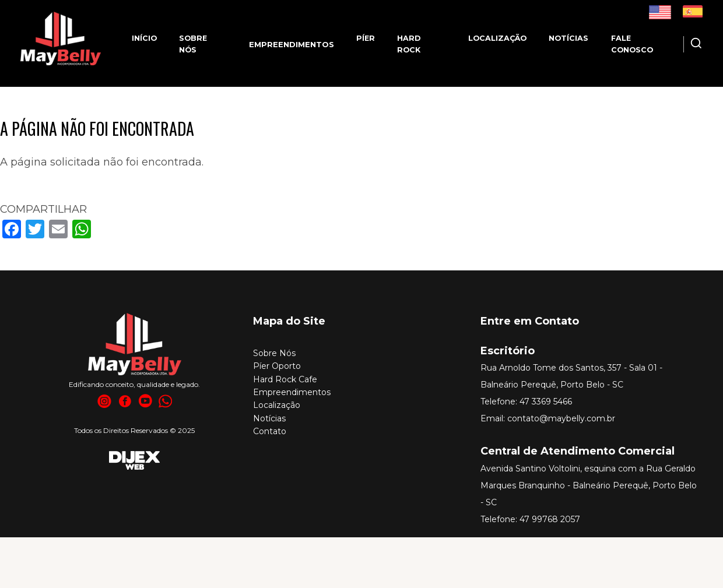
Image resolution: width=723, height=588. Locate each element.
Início (144, 38)
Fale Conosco (632, 44)
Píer (366, 38)
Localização (497, 38)
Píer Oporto (277, 366)
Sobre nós (193, 44)
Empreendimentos (292, 392)
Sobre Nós (274, 353)
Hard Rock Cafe (285, 379)
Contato (270, 431)
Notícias (568, 38)
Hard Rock (409, 44)
